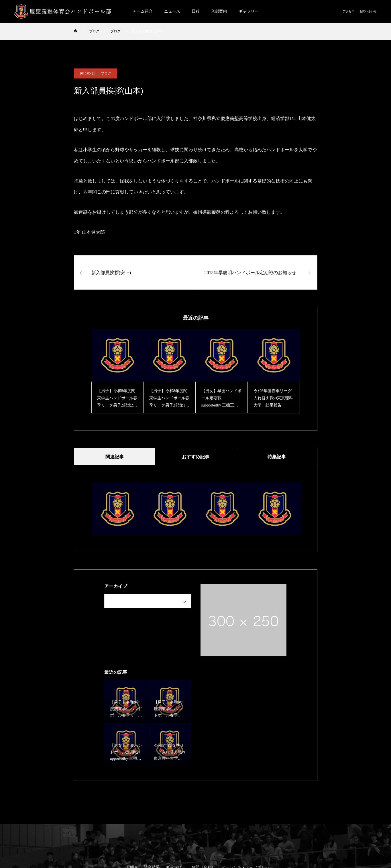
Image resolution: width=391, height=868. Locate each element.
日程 (196, 11)
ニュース (172, 11)
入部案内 (219, 11)
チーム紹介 (143, 11)
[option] (117, 371)
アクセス (349, 11)
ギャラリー (249, 11)
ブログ (106, 73)
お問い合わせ (368, 11)
